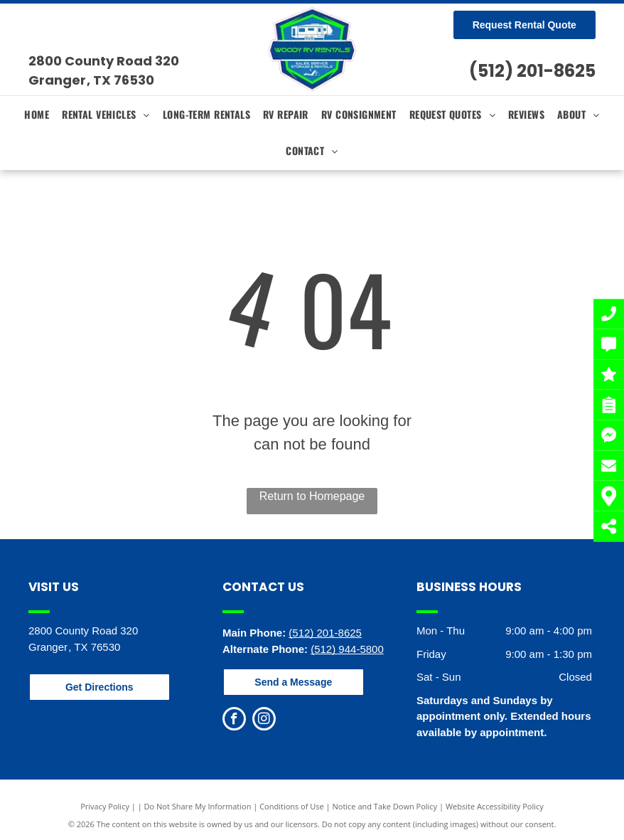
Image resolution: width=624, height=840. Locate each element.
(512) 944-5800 (347, 649)
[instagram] (264, 721)
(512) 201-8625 (532, 71)
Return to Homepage (312, 496)
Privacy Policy (105, 806)
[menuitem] (37, 114)
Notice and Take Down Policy (385, 806)
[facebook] (234, 721)
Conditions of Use (292, 806)
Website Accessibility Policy (495, 806)
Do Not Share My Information (198, 806)
